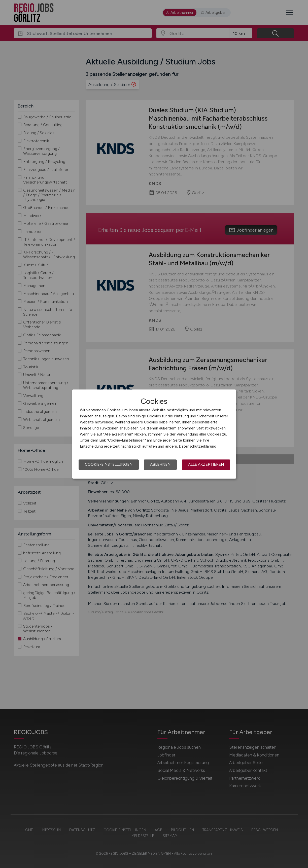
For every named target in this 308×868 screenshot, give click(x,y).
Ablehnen (160, 464)
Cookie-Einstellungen (109, 464)
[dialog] (154, 434)
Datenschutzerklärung (198, 446)
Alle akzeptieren (206, 464)
